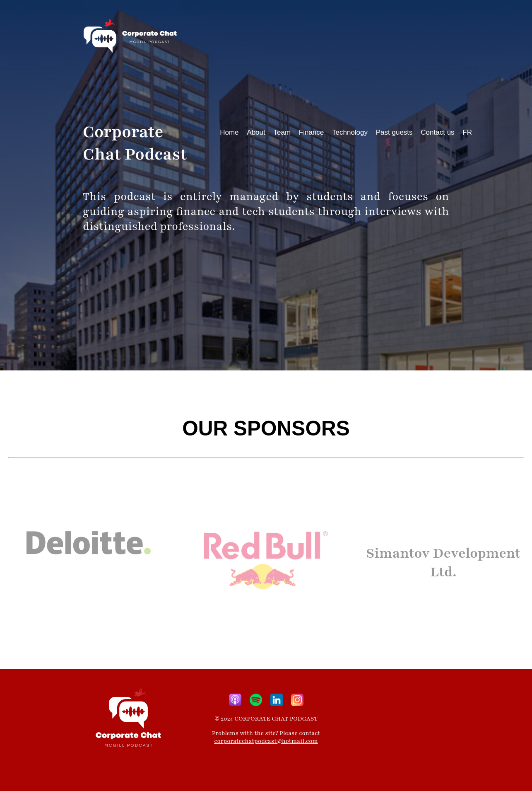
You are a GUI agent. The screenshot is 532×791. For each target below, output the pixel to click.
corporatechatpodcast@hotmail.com (266, 741)
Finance (311, 132)
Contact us (437, 132)
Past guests (394, 132)
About (256, 132)
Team (282, 132)
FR (467, 132)
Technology (350, 132)
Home (229, 132)
